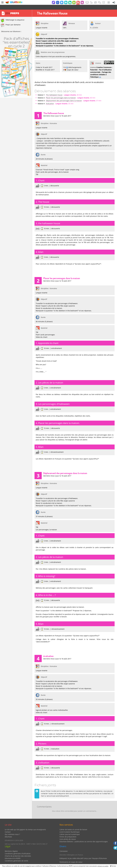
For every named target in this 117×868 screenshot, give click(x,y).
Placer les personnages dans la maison (61, 93)
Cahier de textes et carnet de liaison (73, 825)
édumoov (8, 832)
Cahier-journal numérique (70, 830)
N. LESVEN (94, 23)
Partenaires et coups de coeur (71, 857)
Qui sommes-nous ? (12, 830)
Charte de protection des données (18, 851)
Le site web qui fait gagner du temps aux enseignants (25, 825)
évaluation (50, 99)
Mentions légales (11, 846)
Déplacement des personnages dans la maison (64, 96)
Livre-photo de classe (68, 834)
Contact (8, 827)
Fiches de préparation (68, 832)
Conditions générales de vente (16, 856)
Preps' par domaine (11, 20)
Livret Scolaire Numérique (70, 827)
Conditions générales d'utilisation (18, 849)
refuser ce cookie (103, 866)
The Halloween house (54, 90)
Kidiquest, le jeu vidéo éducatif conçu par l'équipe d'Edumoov (83, 854)
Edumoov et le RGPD (13, 854)
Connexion (64, 846)
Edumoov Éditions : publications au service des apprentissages (84, 837)
